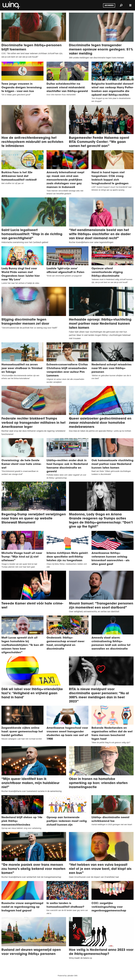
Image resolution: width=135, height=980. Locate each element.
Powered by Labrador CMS (68, 976)
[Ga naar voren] (11, 5)
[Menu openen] (130, 5)
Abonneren (109, 6)
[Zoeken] (121, 5)
